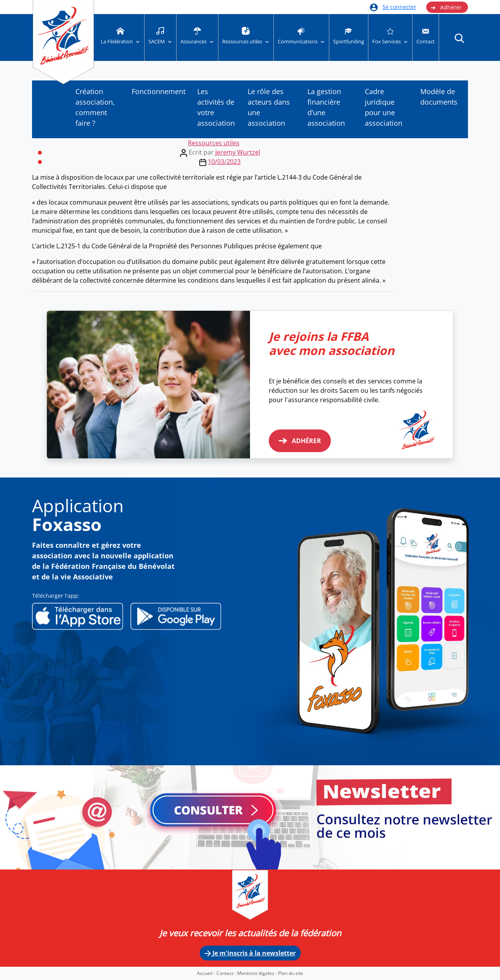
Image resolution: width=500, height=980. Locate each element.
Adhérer (446, 7)
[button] (459, 38)
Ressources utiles (214, 143)
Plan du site (291, 973)
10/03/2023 (224, 162)
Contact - (227, 973)
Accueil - (207, 973)
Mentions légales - (258, 973)
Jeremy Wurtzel (238, 152)
